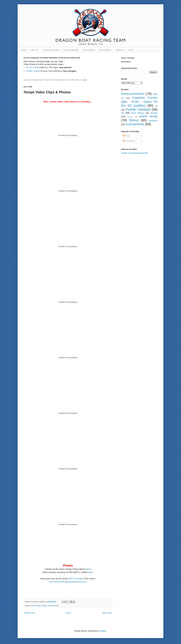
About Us (120, 50)
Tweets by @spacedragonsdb (135, 153)
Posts (127, 136)
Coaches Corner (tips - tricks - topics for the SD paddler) (139, 102)
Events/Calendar (71, 50)
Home (24, 50)
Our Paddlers (105, 50)
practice (153, 120)
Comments (129, 141)
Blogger (103, 631)
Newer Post (29, 613)
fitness (134, 120)
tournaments (53, 606)
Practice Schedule (51, 50)
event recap (36, 606)
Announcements (133, 94)
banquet (130, 117)
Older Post (107, 613)
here (88, 569)
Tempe (44, 606)
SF (123, 113)
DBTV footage (76, 578)
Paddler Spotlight (138, 109)
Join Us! (35, 50)
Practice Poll (31, 67)
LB (156, 106)
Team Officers (138, 113)
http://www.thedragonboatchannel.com (68, 582)
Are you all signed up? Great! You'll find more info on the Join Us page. (55, 80)
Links (131, 50)
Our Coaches (89, 50)
